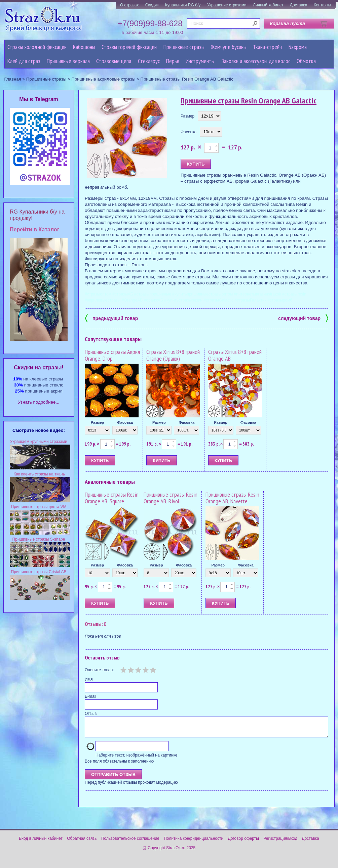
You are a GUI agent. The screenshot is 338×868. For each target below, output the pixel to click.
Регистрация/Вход (280, 842)
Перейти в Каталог (34, 230)
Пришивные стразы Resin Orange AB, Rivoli (171, 498)
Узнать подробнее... (39, 402)
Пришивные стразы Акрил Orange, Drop (112, 355)
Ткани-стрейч (267, 47)
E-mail (90, 696)
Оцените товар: (99, 670)
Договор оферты (243, 842)
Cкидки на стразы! (39, 368)
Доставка (299, 5)
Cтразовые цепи (114, 61)
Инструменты (200, 61)
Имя (89, 679)
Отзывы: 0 (96, 624)
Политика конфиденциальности (194, 842)
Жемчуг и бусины (229, 47)
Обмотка (306, 61)
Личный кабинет (268, 5)
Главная (13, 79)
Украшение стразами (227, 5)
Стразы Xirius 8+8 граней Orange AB (235, 355)
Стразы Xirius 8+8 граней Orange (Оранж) (173, 355)
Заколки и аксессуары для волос (256, 61)
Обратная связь (82, 842)
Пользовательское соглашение (130, 842)
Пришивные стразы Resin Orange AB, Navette (232, 498)
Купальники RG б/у (183, 5)
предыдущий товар (111, 318)
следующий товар (303, 318)
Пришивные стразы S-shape (39, 539)
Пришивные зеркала (68, 61)
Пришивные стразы (184, 47)
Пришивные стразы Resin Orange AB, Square (112, 498)
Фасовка (189, 132)
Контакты (323, 5)
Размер (187, 116)
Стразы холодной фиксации (37, 47)
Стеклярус (149, 61)
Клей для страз (24, 61)
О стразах (129, 5)
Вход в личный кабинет (41, 842)
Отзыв (91, 714)
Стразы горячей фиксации (129, 47)
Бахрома (298, 47)
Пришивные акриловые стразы (103, 79)
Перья (173, 61)
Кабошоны (84, 47)
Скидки (152, 5)
